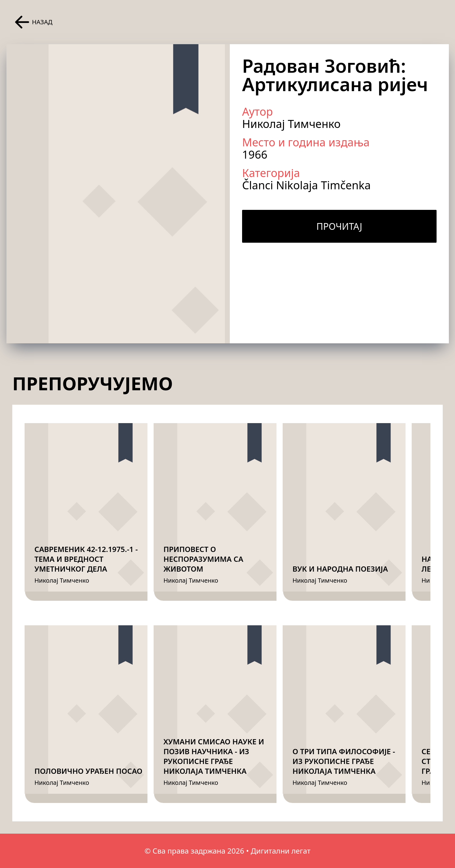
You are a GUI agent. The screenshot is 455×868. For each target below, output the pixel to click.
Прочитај (339, 226)
